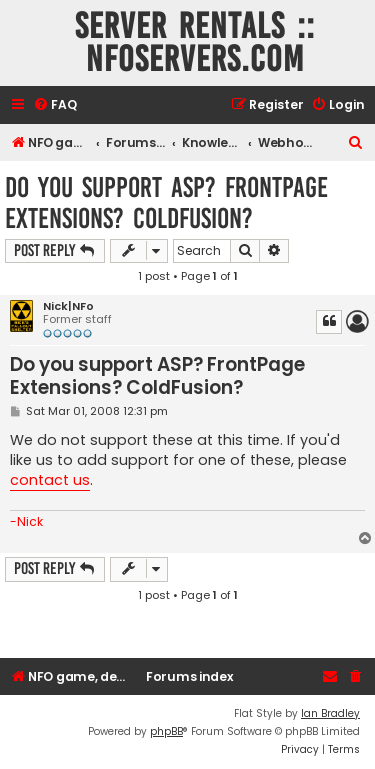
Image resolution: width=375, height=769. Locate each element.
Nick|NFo (68, 306)
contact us (50, 480)
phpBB (166, 731)
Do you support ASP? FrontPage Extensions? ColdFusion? (166, 203)
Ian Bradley (330, 713)
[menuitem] (55, 105)
